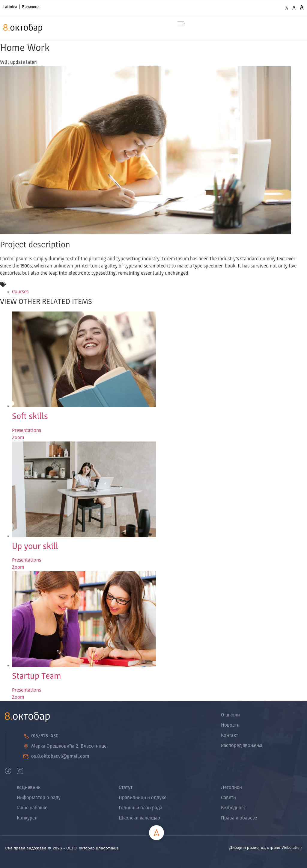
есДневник (29, 788)
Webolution (292, 848)
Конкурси (27, 818)
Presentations (27, 431)
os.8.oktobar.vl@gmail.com (56, 757)
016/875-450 (41, 736)
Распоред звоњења (242, 746)
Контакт (230, 736)
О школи (230, 715)
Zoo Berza (35, 855)
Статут (126, 788)
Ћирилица (31, 7)
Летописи (231, 788)
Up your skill (35, 547)
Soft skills (30, 417)
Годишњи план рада (140, 808)
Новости (230, 725)
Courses (20, 292)
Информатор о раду (39, 798)
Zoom (18, 438)
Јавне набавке (32, 808)
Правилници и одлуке (143, 798)
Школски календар (139, 818)
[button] (180, 24)
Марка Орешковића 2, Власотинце (65, 746)
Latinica (10, 7)
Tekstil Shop (14, 855)
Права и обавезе (239, 818)
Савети (228, 798)
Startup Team (37, 677)
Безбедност (233, 808)
